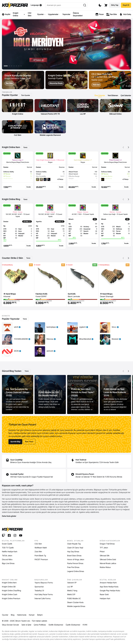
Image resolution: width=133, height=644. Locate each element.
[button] (122, 66)
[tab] (100, 96)
